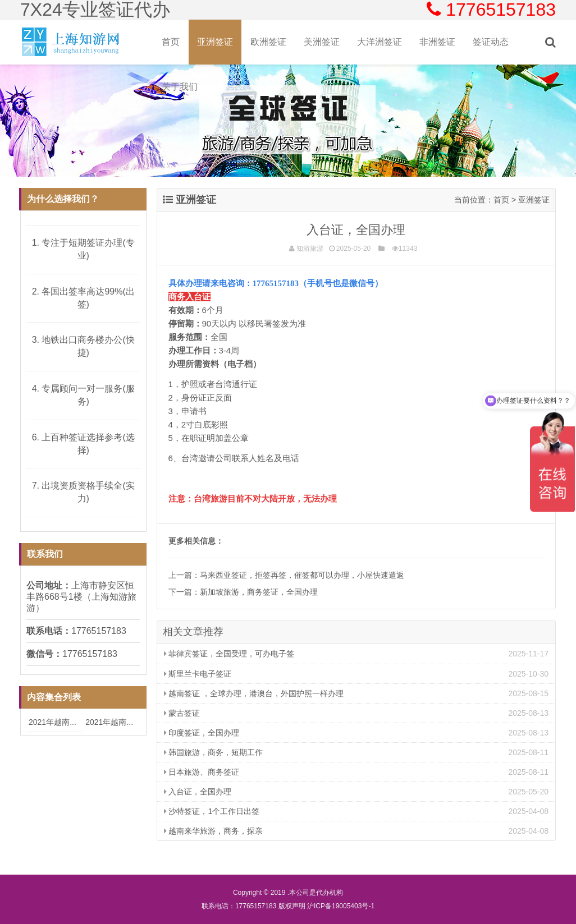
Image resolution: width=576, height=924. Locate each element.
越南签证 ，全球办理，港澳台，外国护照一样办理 (254, 693)
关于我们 (180, 87)
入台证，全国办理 (198, 792)
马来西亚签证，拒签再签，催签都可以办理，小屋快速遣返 (302, 575)
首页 (171, 42)
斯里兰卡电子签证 (198, 674)
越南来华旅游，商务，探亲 (214, 831)
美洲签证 (322, 42)
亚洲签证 (215, 42)
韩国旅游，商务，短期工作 (214, 752)
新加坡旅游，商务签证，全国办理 (259, 592)
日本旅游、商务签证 (202, 772)
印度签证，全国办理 (202, 733)
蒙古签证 (182, 713)
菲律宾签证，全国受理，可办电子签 (229, 654)
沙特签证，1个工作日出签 (212, 811)
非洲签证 (437, 42)
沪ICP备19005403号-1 (341, 906)
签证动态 (491, 42)
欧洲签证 (268, 42)
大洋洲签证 (380, 42)
